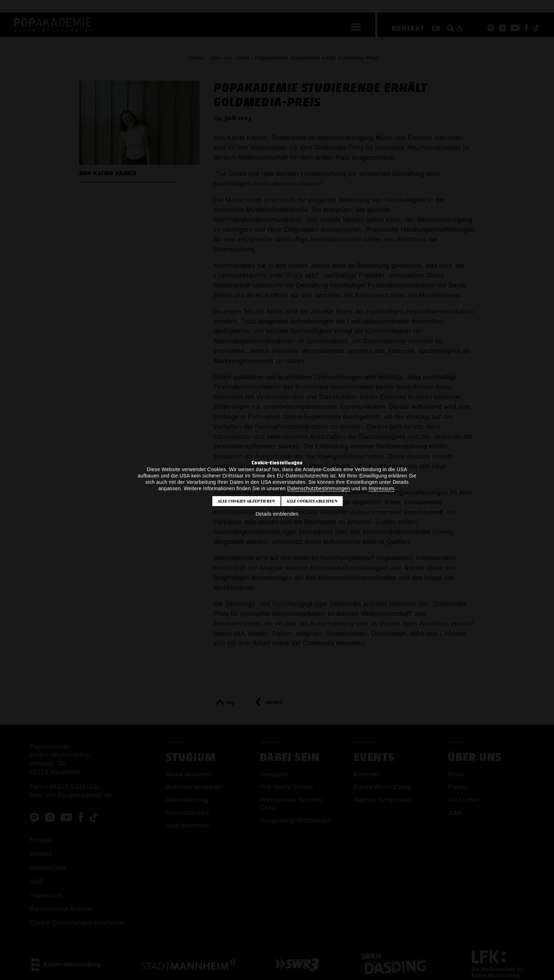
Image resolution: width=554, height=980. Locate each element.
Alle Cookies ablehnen (312, 501)
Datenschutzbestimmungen (319, 488)
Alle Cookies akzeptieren (246, 501)
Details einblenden (277, 514)
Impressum (381, 488)
